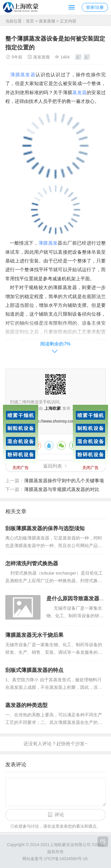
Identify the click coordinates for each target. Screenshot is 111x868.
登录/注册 (95, 7)
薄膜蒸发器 (23, 75)
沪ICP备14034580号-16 (66, 859)
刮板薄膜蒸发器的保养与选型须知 (45, 528)
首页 (30, 21)
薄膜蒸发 (48, 243)
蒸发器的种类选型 (26, 705)
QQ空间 (86, 445)
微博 (37, 445)
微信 (61, 445)
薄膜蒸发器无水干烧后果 (34, 635)
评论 (59, 815)
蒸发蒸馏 (47, 21)
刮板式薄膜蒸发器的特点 (34, 670)
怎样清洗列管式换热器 (32, 563)
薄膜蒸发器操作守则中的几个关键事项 (64, 481)
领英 (98, 445)
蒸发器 (79, 92)
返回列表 (53, 466)
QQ (49, 445)
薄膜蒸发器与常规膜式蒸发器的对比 (62, 489)
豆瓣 (74, 445)
